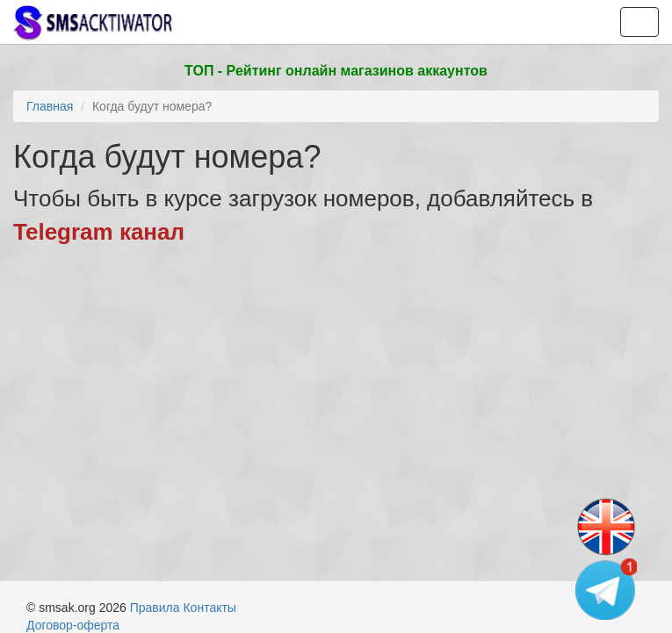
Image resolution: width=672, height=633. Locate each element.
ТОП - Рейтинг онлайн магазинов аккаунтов (336, 71)
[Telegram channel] (606, 589)
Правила (155, 608)
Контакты (209, 608)
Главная (50, 106)
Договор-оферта (73, 625)
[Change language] (606, 528)
